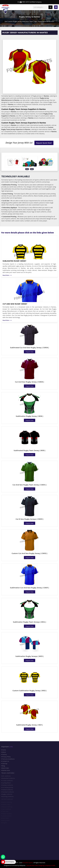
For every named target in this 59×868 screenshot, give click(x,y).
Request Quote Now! (44, 143)
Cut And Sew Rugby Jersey (15, 304)
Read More (7, 275)
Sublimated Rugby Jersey (14, 261)
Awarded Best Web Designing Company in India (41, 865)
